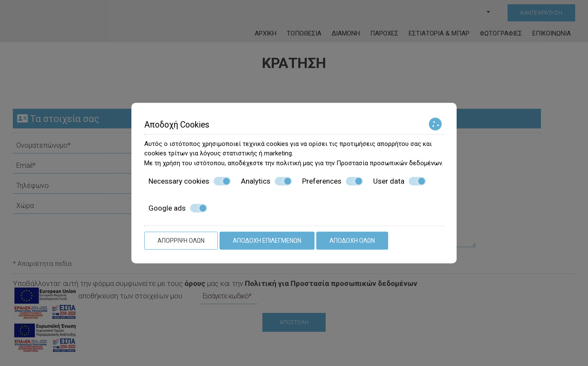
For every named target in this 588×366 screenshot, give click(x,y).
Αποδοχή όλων (352, 241)
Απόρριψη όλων (181, 241)
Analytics (266, 181)
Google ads (178, 208)
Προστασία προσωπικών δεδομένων (389, 163)
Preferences (333, 181)
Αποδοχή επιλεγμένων (267, 241)
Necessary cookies (190, 181)
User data (399, 181)
